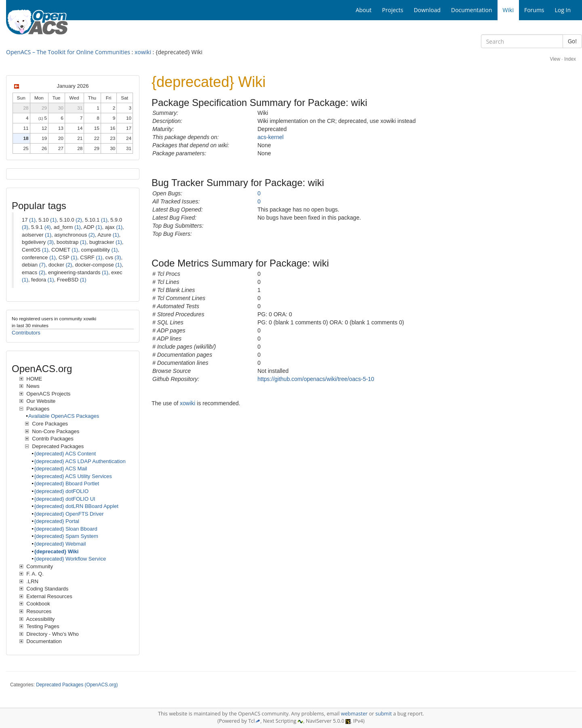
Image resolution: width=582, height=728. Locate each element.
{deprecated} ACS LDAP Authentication (80, 461)
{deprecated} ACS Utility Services (73, 476)
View (555, 59)
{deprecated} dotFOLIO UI (65, 499)
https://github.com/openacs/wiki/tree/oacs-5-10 (316, 379)
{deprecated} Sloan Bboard (66, 529)
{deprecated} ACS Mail (61, 469)
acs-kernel (271, 137)
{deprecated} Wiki (57, 551)
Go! (572, 41)
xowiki (143, 52)
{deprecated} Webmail (60, 544)
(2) (79, 220)
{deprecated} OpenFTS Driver (69, 514)
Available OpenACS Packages (64, 416)
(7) (42, 265)
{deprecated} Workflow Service (70, 559)
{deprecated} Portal (57, 521)
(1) (32, 220)
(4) (48, 227)
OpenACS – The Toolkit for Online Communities (68, 52)
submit (384, 714)
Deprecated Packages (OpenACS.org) (77, 685)
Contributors (26, 333)
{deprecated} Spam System (66, 536)
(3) (25, 227)
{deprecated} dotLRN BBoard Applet (76, 506)
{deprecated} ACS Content (65, 454)
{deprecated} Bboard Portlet (67, 484)
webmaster (354, 714)
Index (570, 59)
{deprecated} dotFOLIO (61, 491)
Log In (563, 10)
